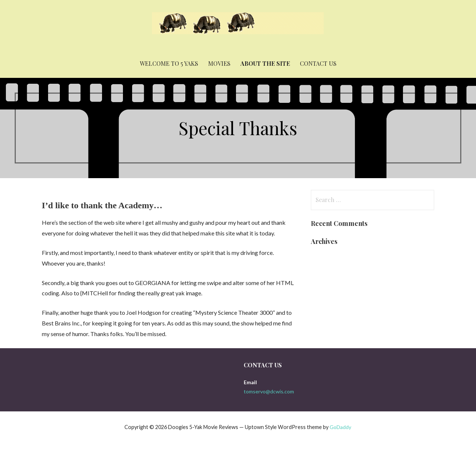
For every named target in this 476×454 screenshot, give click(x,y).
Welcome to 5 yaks (169, 63)
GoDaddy (340, 427)
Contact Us (318, 63)
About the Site (265, 63)
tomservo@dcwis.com (269, 391)
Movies (219, 63)
